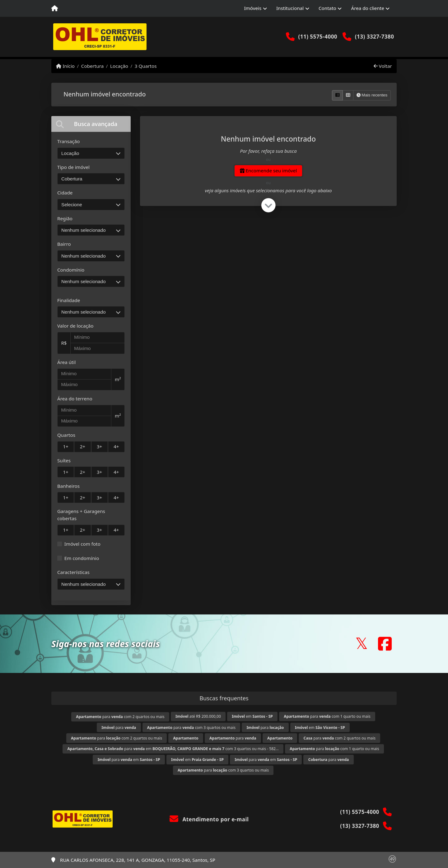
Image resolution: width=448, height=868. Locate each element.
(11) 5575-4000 (318, 37)
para (119, 728)
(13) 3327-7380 (375, 37)
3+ (99, 446)
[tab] (91, 124)
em (252, 716)
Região (65, 218)
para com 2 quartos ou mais (120, 717)
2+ (83, 446)
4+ (116, 446)
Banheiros (68, 486)
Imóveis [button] (253, 8)
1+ (65, 446)
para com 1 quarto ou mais (327, 716)
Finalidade (69, 300)
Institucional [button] (290, 8)
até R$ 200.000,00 (198, 716)
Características (73, 572)
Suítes (64, 460)
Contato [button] (327, 8)
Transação (68, 141)
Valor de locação (75, 326)
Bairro (64, 244)
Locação (119, 66)
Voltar (383, 66)
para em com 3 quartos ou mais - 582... (173, 749)
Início (65, 66)
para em (129, 760)
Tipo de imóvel (73, 167)
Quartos (66, 435)
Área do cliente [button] (368, 8)
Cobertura (92, 66)
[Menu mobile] (55, 8)
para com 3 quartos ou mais (191, 728)
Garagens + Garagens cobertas (81, 515)
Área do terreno (75, 399)
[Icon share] (362, 644)
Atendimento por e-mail (209, 819)
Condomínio (71, 270)
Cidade (65, 193)
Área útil (66, 362)
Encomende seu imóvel (268, 170)
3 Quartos (146, 66)
